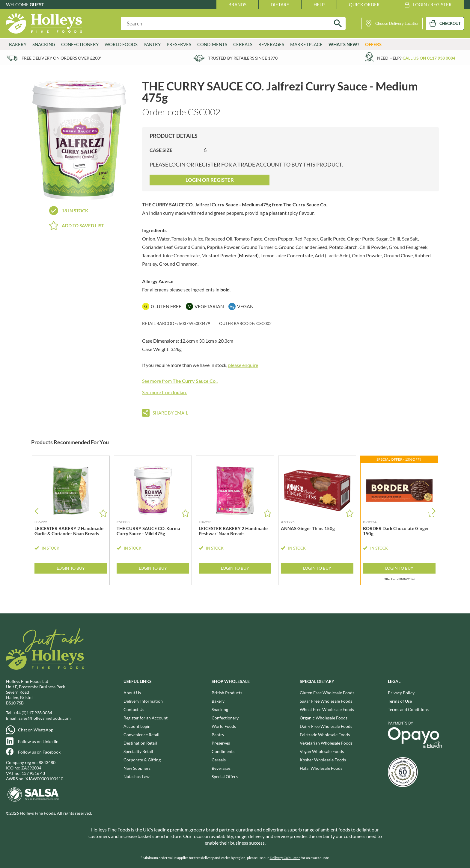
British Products (227, 693)
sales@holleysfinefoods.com (45, 718)
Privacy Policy (401, 693)
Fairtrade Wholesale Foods (325, 735)
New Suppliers (137, 768)
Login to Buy (71, 568)
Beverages (271, 44)
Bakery (18, 44)
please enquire (243, 365)
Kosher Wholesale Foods (323, 760)
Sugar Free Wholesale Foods (326, 701)
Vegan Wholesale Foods (322, 751)
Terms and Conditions (408, 709)
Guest (37, 4)
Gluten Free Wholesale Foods (327, 693)
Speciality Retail (138, 751)
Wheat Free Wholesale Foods (327, 709)
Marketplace (306, 44)
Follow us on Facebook (39, 752)
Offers (373, 44)
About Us (132, 693)
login (177, 164)
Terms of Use (400, 701)
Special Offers (225, 776)
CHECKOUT (450, 23)
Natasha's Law (137, 776)
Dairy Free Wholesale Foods (326, 726)
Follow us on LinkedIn (38, 741)
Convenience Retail (141, 735)
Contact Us (134, 709)
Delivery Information (143, 701)
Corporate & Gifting (142, 760)
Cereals (243, 44)
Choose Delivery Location (397, 23)
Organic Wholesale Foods (324, 718)
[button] (434, 511)
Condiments (212, 44)
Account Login (137, 726)
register (208, 164)
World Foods (121, 44)
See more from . (180, 381)
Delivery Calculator (285, 858)
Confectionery (80, 44)
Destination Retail (140, 743)
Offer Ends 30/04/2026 (399, 579)
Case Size (161, 150)
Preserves (179, 44)
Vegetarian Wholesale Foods (326, 743)
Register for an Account (146, 718)
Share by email (170, 413)
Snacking (44, 44)
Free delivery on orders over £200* (62, 58)
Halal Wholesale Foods (321, 768)
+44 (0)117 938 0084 (33, 713)
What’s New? (344, 44)
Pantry (152, 44)
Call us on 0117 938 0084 (429, 58)
